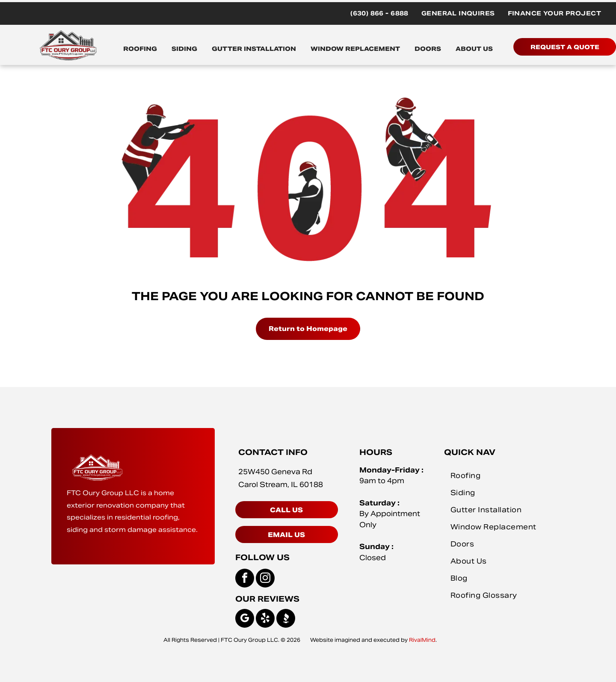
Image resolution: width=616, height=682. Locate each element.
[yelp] (265, 619)
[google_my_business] (245, 619)
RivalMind (422, 640)
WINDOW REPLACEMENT (355, 49)
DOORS (428, 49)
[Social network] (286, 619)
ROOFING (140, 49)
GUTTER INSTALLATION (254, 49)
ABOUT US (474, 49)
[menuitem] (379, 13)
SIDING (184, 49)
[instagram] (265, 579)
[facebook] (245, 579)
